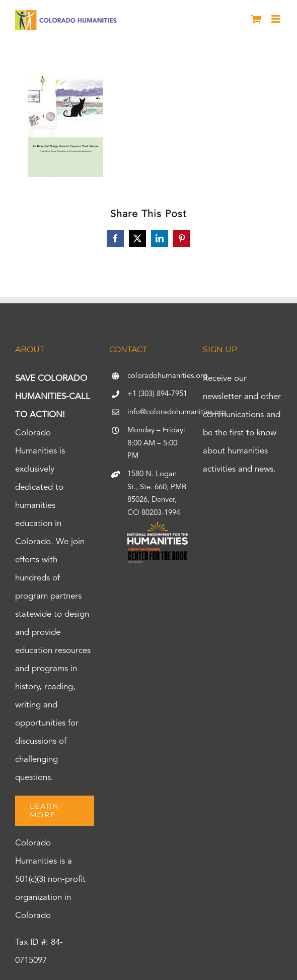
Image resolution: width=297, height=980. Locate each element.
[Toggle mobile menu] (277, 19)
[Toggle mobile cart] (256, 19)
